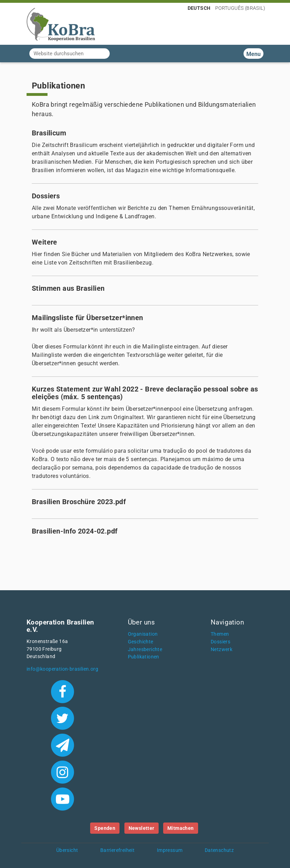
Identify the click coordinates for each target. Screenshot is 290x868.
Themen (220, 634)
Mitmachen (181, 828)
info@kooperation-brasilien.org (62, 669)
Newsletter (142, 828)
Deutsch (199, 8)
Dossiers (220, 642)
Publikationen (144, 657)
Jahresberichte (145, 650)
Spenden (105, 828)
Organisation (143, 634)
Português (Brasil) (240, 8)
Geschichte (141, 642)
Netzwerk (222, 650)
